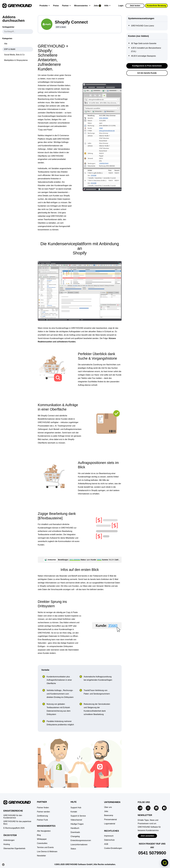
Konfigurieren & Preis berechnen (147, 66)
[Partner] (66, 6)
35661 (99, 560)
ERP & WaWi (61, 27)
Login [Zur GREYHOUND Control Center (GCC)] (121, 6)
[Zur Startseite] (17, 6)
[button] (3, 865)
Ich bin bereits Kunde (147, 73)
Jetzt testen (135, 6)
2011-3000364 (75, 560)
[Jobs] (97, 6)
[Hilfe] (107, 6)
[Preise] (56, 6)
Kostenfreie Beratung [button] (156, 6)
